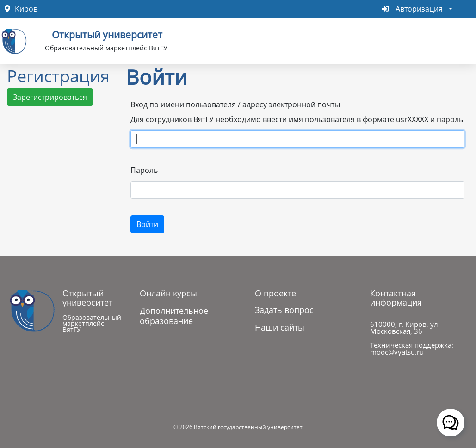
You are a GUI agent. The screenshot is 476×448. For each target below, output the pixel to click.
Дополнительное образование (174, 316)
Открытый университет (107, 34)
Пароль (144, 170)
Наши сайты (280, 327)
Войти (147, 224)
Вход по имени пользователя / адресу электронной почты (235, 104)
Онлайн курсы (168, 293)
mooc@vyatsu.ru (397, 352)
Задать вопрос (284, 310)
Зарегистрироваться (50, 97)
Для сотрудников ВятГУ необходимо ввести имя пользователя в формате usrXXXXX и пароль (297, 119)
